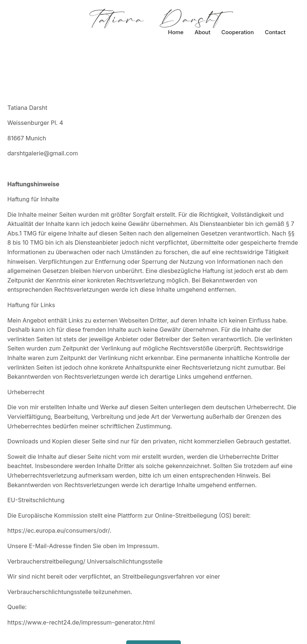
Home (176, 32)
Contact (275, 32)
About (202, 32)
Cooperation (238, 32)
